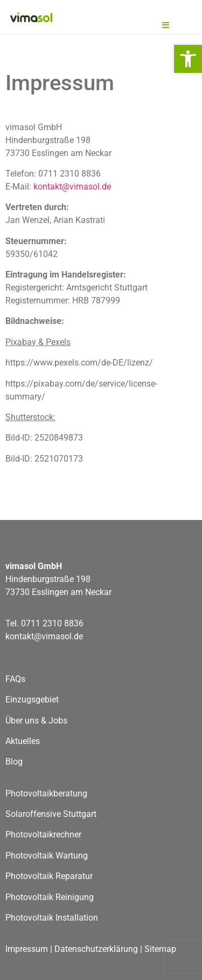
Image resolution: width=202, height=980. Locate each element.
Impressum (27, 949)
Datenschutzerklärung (96, 949)
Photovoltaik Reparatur (49, 876)
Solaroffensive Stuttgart (51, 814)
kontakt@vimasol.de (72, 187)
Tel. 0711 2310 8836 (44, 623)
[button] (188, 59)
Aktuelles (23, 741)
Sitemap (160, 949)
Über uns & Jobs (36, 721)
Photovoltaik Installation (52, 918)
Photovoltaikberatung (47, 793)
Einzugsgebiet (32, 699)
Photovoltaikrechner (43, 834)
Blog (14, 762)
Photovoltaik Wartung (47, 856)
